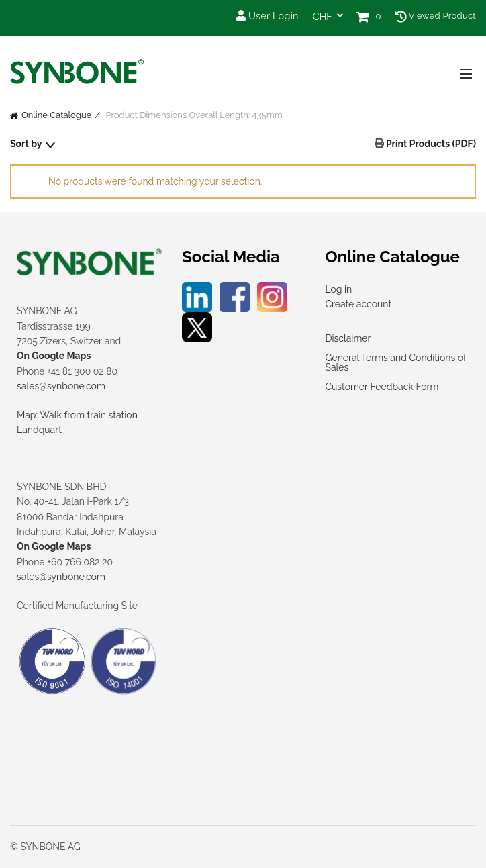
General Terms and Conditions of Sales (395, 363)
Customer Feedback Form (382, 387)
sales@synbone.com (61, 386)
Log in (338, 289)
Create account (358, 304)
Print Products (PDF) (430, 144)
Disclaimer (348, 338)
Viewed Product (435, 16)
